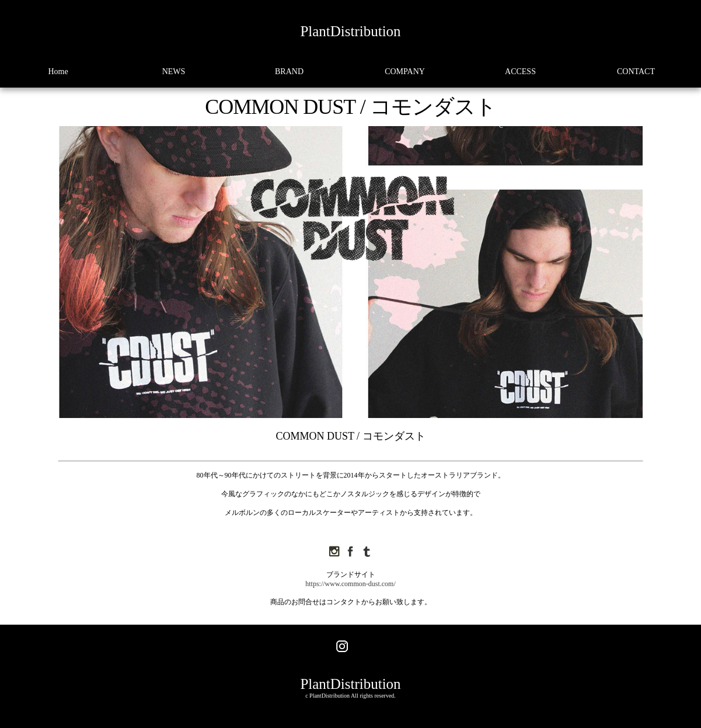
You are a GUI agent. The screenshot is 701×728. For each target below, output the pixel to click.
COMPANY (405, 72)
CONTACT (636, 72)
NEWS (174, 72)
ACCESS (520, 72)
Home (58, 72)
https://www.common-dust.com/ (350, 584)
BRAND (289, 72)
